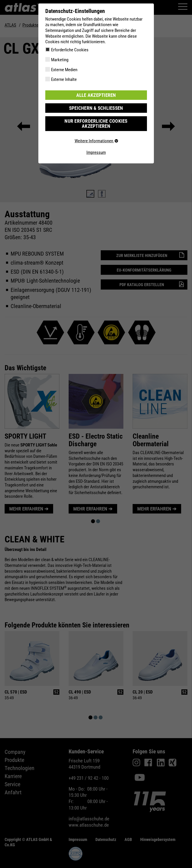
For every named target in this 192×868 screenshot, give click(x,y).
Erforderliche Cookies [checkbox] (70, 50)
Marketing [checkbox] (60, 60)
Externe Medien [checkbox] (64, 70)
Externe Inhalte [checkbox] (64, 79)
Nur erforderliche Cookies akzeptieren (96, 120)
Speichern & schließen (96, 108)
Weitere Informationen (96, 135)
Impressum (96, 146)
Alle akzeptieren (96, 95)
